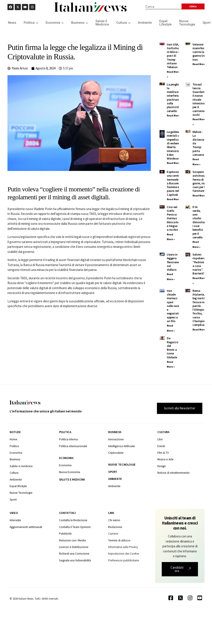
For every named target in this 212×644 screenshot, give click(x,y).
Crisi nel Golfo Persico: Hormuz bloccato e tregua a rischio (173, 218)
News (12, 23)
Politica (31, 23)
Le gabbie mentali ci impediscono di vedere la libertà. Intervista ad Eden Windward (175, 145)
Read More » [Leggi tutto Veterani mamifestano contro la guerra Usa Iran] (200, 64)
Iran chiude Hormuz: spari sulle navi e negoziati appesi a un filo (173, 306)
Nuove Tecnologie (187, 23)
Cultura (123, 23)
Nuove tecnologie (122, 464)
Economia (55, 23)
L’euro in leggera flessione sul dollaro (173, 262)
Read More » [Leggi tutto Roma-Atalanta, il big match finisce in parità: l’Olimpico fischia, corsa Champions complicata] (200, 329)
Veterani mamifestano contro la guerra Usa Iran (201, 52)
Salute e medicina (72, 479)
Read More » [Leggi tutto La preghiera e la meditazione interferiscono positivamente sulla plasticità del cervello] (174, 115)
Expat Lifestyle (165, 23)
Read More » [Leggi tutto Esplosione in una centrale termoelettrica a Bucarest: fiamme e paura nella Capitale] (174, 199)
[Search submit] (193, 6)
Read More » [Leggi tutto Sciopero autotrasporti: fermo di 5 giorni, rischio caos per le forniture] (200, 195)
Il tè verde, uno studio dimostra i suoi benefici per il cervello (199, 222)
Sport (113, 472)
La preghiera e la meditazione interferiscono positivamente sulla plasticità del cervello (176, 98)
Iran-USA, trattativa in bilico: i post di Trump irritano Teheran (173, 56)
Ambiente (145, 23)
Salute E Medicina (102, 23)
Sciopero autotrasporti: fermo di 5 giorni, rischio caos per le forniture (202, 181)
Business (80, 23)
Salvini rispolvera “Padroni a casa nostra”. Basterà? (199, 264)
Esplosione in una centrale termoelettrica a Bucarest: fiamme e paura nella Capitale (176, 183)
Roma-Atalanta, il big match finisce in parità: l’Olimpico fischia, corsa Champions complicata (200, 308)
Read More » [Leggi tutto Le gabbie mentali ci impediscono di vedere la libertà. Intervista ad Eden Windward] (174, 163)
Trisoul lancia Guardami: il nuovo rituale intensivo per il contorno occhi (200, 100)
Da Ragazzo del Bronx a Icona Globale (172, 348)
